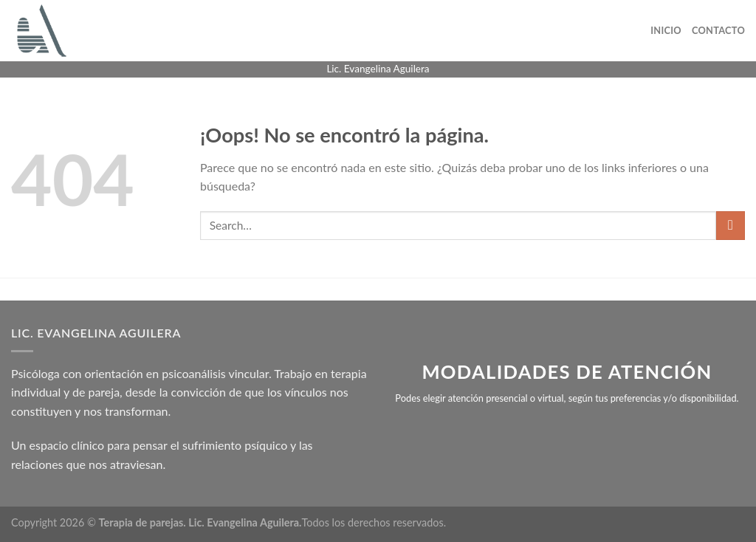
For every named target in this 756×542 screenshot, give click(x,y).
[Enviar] (731, 226)
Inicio (666, 30)
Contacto (718, 30)
